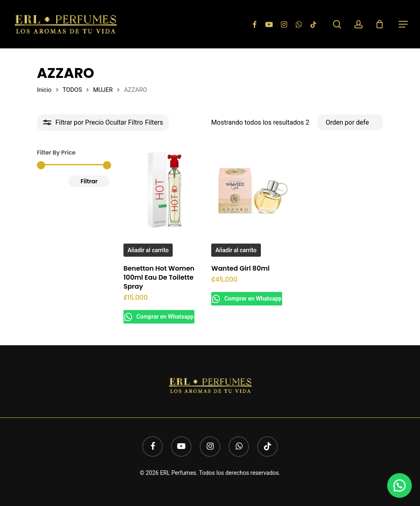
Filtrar (89, 181)
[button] (403, 24)
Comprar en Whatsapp (168, 317)
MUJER (103, 90)
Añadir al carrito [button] (148, 250)
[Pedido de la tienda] (350, 122)
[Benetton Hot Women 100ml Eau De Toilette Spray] (165, 190)
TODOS (72, 90)
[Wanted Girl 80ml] (252, 190)
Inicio (44, 90)
